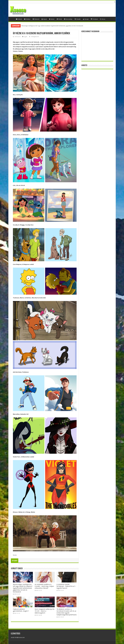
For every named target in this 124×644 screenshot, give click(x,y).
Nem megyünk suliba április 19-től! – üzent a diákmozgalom (45, 611)
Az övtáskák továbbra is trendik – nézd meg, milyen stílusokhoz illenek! (44, 586)
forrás (15, 555)
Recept (86, 19)
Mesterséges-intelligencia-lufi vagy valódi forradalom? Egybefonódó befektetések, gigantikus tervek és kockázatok (52, 26)
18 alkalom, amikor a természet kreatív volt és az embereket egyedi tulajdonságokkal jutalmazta (67, 612)
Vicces (103, 19)
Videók (19, 19)
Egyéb (26, 37)
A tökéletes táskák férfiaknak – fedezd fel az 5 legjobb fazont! (66, 586)
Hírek (59, 19)
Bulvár (52, 19)
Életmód (36, 19)
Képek (44, 19)
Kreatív (78, 19)
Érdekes (27, 19)
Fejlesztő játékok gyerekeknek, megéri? (21, 610)
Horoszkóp (68, 19)
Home (12, 19)
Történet (94, 19)
